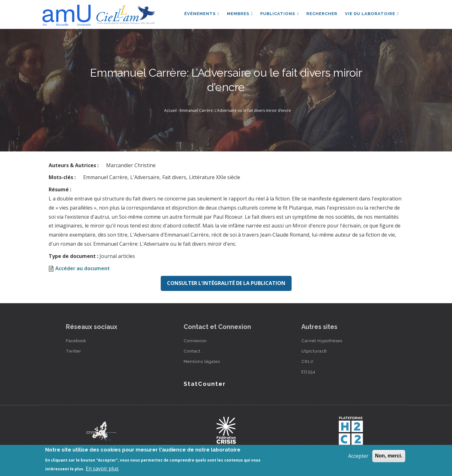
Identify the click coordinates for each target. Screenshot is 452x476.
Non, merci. (389, 456)
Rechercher (322, 14)
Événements (202, 14)
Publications (280, 14)
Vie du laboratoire (372, 14)
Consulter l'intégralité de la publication (226, 283)
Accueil (170, 110)
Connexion (195, 341)
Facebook (76, 341)
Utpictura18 (314, 351)
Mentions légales (202, 361)
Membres (240, 14)
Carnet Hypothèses (322, 341)
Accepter (358, 456)
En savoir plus (102, 468)
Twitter (74, 351)
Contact (192, 351)
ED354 (308, 372)
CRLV (307, 361)
